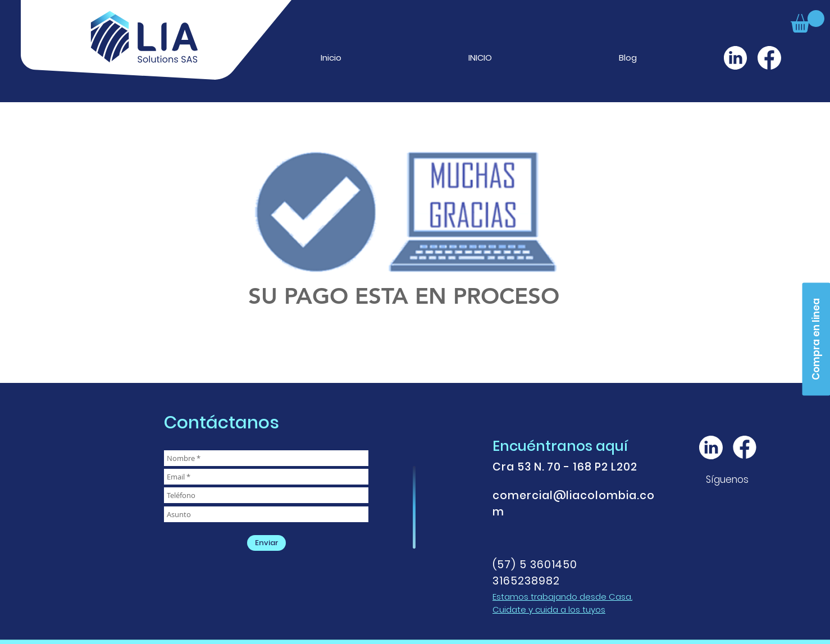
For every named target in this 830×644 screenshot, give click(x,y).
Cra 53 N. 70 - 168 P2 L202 (565, 467)
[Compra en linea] (816, 339)
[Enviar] (266, 543)
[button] (808, 21)
